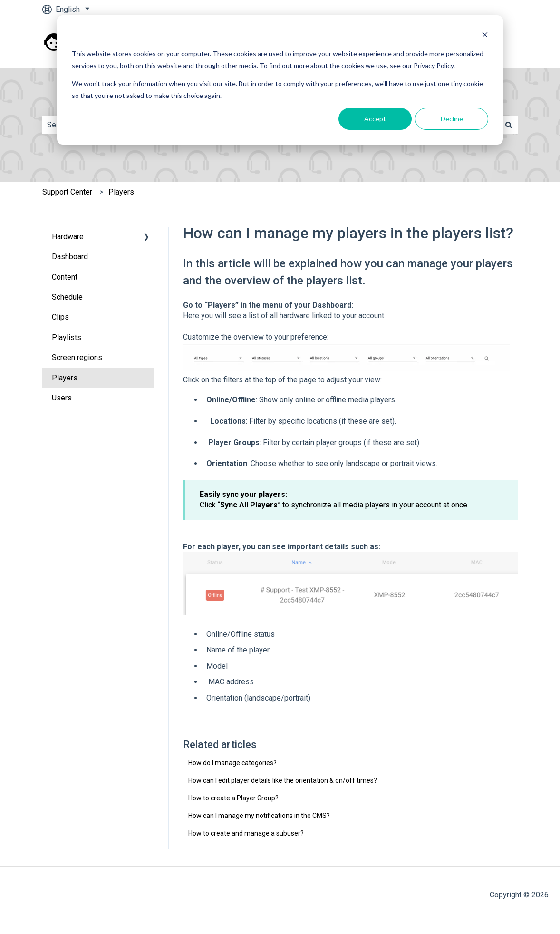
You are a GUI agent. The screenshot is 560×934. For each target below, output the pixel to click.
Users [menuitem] (62, 398)
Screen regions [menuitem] (77, 357)
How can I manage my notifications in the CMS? (259, 816)
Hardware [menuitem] (68, 237)
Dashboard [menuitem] (70, 257)
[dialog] (280, 80)
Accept (375, 119)
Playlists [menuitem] (67, 337)
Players (121, 192)
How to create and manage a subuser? (246, 833)
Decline (452, 119)
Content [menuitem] (65, 277)
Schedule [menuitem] (67, 297)
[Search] (509, 125)
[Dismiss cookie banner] (485, 36)
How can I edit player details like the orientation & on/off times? (283, 780)
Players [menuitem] (65, 378)
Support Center (67, 192)
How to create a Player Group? (233, 798)
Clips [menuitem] (60, 317)
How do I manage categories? (232, 763)
